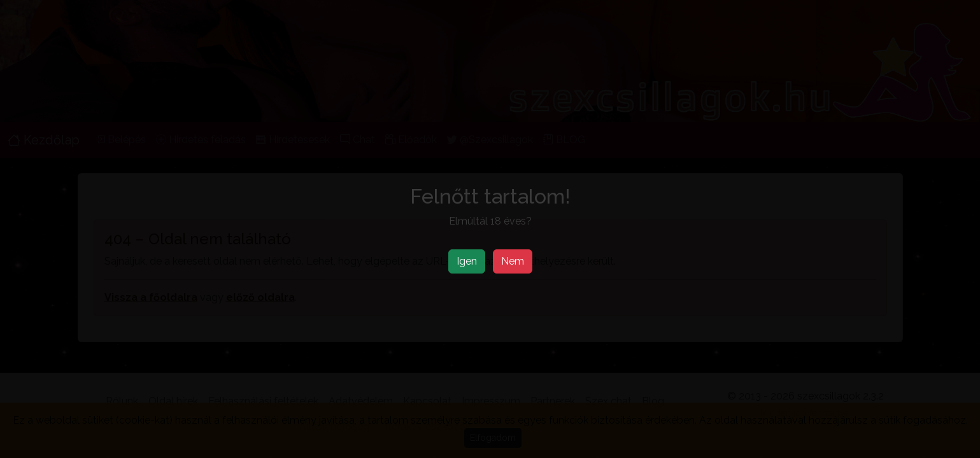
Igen (467, 261)
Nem (513, 261)
